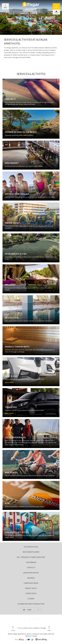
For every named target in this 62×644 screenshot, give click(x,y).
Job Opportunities (31, 573)
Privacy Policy (31, 588)
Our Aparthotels (31, 547)
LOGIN (56, 12)
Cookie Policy (31, 593)
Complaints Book (31, 583)
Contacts (31, 568)
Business (31, 578)
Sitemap (31, 599)
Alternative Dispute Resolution (31, 604)
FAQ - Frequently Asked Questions (31, 557)
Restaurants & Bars (31, 552)
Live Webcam (31, 562)
